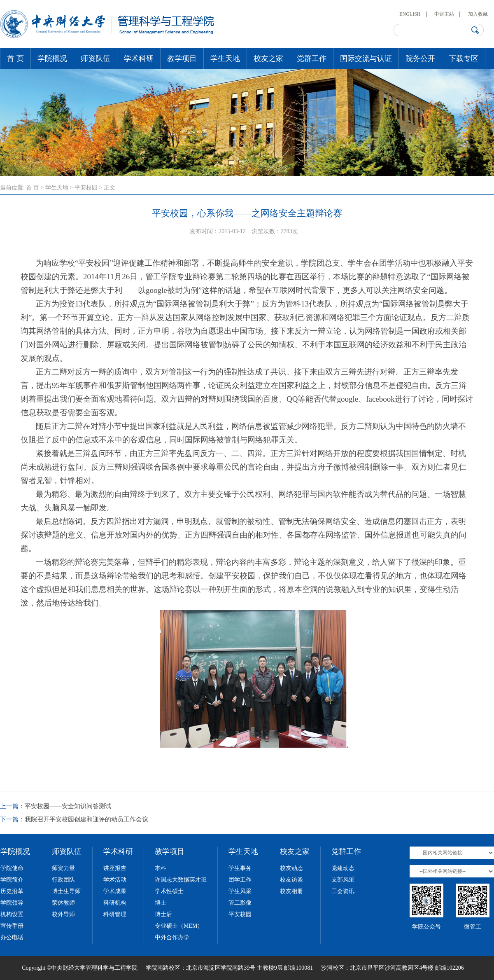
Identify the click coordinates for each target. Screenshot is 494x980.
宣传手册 (12, 926)
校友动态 (291, 868)
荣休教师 (63, 903)
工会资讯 (343, 891)
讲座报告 (115, 868)
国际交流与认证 (366, 58)
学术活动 (115, 880)
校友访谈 (291, 880)
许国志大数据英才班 (181, 880)
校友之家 (268, 58)
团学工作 (240, 880)
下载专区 (464, 58)
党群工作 (312, 58)
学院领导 (12, 903)
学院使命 (12, 868)
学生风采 (240, 891)
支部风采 (343, 880)
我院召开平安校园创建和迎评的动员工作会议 (86, 819)
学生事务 (240, 868)
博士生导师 (66, 891)
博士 (161, 903)
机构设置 (12, 914)
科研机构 (115, 903)
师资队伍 (96, 58)
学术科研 (139, 58)
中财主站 (444, 14)
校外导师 (63, 914)
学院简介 (12, 880)
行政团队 (63, 880)
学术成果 (115, 891)
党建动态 (343, 868)
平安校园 (86, 188)
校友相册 (291, 891)
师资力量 (63, 868)
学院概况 (52, 58)
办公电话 (12, 937)
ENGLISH (410, 14)
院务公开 (420, 58)
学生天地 (225, 58)
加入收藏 (478, 14)
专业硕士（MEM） (179, 926)
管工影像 (240, 903)
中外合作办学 (172, 937)
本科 (161, 868)
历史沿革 (12, 891)
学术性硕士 (169, 891)
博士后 (163, 914)
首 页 (15, 58)
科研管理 (115, 914)
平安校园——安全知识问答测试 (68, 806)
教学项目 (182, 58)
